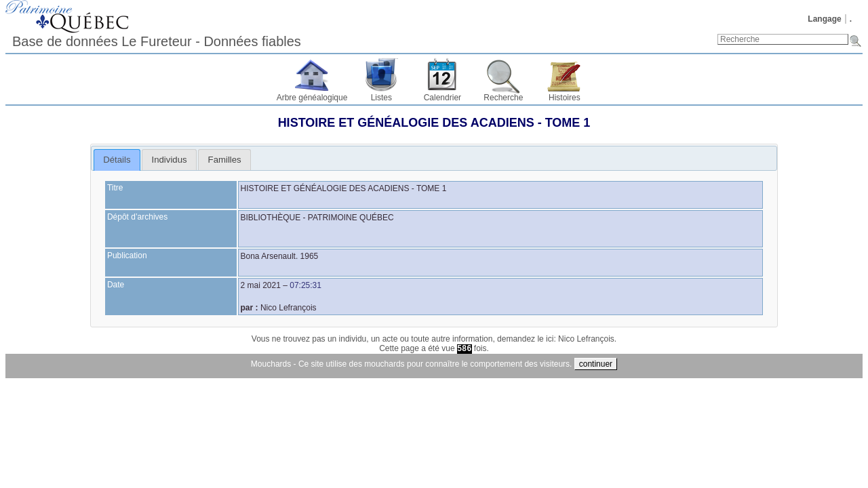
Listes (381, 98)
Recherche (503, 98)
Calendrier (442, 98)
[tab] (117, 160)
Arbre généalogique (312, 98)
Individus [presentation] (170, 160)
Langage (824, 19)
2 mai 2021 (261, 285)
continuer (596, 364)
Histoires (565, 98)
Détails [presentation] (117, 160)
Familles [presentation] (225, 160)
